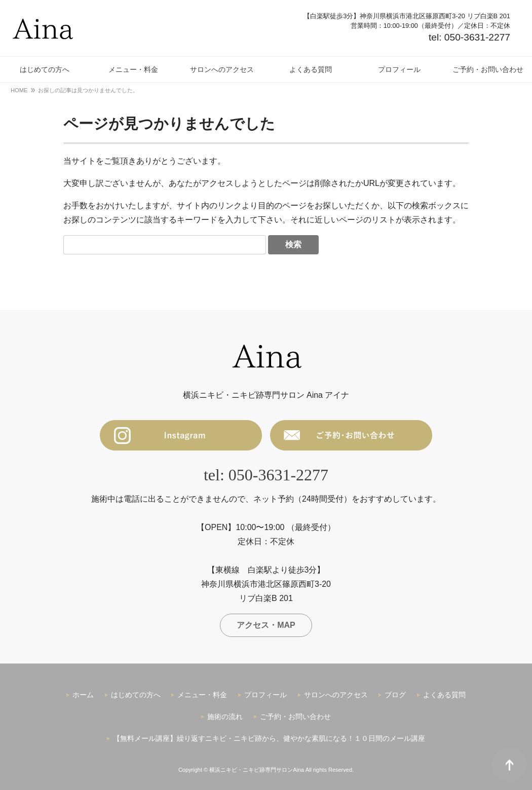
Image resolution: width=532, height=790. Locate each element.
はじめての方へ (136, 695)
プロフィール (265, 695)
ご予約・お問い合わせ (295, 717)
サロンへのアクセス (336, 695)
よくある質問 (444, 695)
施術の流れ (225, 717)
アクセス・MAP (266, 625)
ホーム (83, 695)
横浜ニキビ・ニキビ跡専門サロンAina (257, 770)
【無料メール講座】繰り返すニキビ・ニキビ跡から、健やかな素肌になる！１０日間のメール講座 (269, 738)
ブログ (395, 695)
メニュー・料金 (202, 695)
